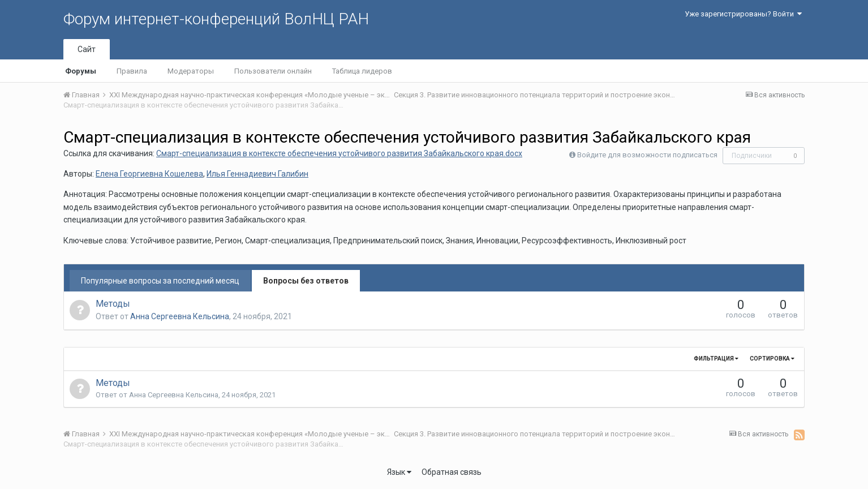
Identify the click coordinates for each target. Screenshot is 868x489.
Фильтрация (716, 359)
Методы (113, 304)
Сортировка (772, 359)
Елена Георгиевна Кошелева (149, 174)
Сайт (87, 49)
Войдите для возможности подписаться (647, 155)
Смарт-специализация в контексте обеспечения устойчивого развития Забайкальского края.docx (339, 153)
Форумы (81, 71)
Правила (132, 71)
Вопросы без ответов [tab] (306, 281)
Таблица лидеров (362, 71)
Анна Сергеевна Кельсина (180, 316)
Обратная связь (452, 472)
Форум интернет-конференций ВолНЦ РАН (216, 19)
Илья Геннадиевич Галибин (257, 174)
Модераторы (191, 71)
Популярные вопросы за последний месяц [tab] (160, 281)
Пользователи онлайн (273, 71)
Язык (399, 472)
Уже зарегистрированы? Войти (743, 14)
